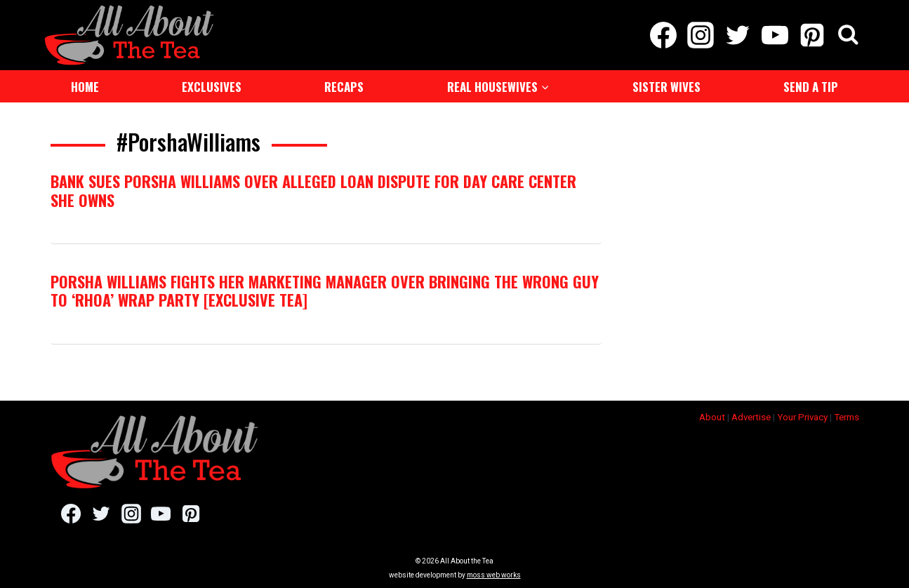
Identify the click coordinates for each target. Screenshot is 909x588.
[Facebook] (663, 35)
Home (85, 87)
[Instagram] (700, 35)
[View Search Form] (848, 35)
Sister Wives (666, 87)
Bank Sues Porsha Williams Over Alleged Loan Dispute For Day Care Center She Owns (313, 190)
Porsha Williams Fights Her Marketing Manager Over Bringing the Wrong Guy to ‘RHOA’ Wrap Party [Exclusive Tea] (325, 290)
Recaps (344, 87)
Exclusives (212, 87)
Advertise (751, 417)
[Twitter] (737, 35)
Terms (847, 417)
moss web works (494, 575)
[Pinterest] (812, 35)
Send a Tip (811, 87)
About (712, 417)
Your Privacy (802, 417)
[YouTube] (775, 35)
